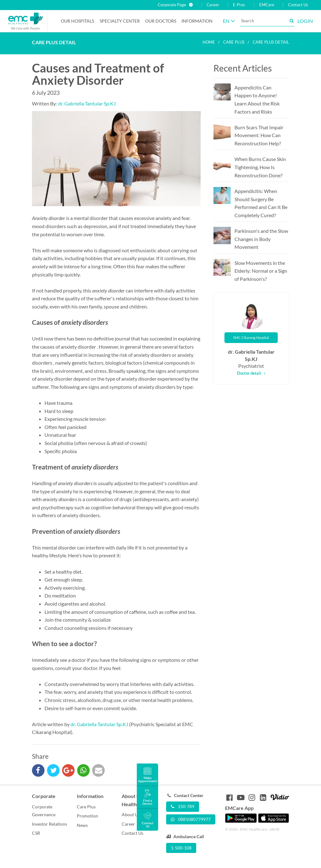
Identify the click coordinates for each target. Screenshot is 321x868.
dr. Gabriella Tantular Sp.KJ (87, 103)
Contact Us (298, 5)
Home (209, 42)
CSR (36, 833)
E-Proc (239, 5)
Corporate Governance (44, 811)
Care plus (234, 42)
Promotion (87, 816)
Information (197, 21)
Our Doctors (161, 21)
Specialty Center (120, 21)
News (82, 825)
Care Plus (86, 807)
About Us (131, 814)
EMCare (267, 5)
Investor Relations (50, 824)
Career (213, 5)
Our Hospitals (77, 21)
